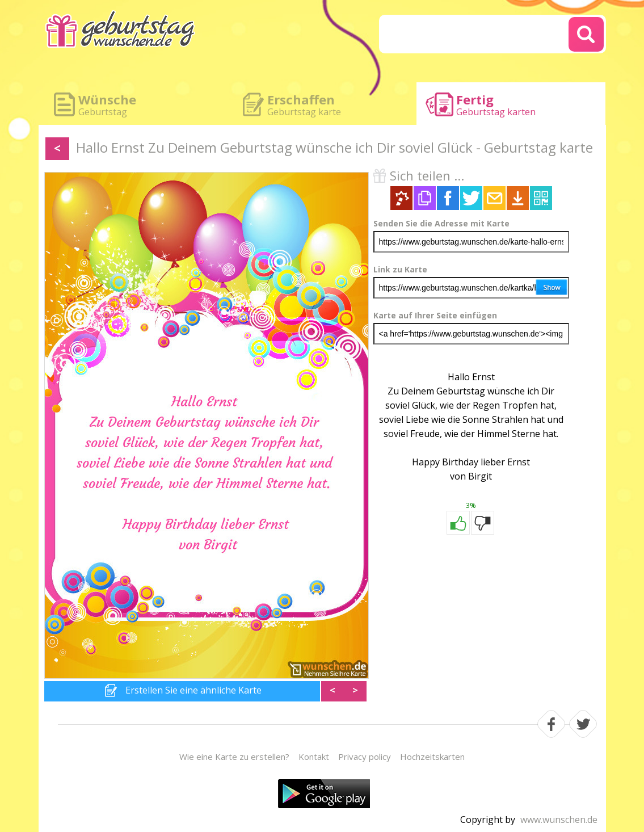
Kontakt (314, 757)
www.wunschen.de (559, 820)
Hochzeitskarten (432, 757)
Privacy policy (365, 757)
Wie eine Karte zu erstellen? (234, 757)
